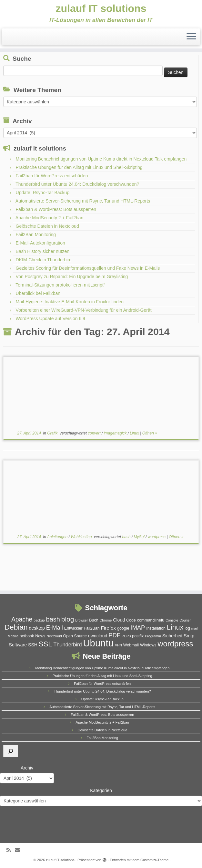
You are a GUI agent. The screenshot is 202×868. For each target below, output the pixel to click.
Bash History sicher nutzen (43, 251)
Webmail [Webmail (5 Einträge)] (131, 645)
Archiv (27, 768)
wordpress (157, 537)
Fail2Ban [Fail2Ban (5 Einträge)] (92, 628)
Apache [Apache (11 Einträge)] (22, 619)
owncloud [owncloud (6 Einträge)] (98, 636)
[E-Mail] (19, 850)
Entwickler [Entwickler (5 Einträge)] (73, 628)
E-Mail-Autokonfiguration (40, 243)
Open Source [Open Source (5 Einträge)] (75, 636)
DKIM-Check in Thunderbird (44, 260)
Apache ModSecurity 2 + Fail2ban (50, 218)
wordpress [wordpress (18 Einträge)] (175, 644)
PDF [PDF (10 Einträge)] (114, 635)
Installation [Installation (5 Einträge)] (156, 628)
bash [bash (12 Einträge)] (53, 619)
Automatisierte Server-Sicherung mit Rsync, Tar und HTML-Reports (83, 201)
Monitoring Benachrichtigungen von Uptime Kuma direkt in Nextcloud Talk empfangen (101, 159)
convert (95, 433)
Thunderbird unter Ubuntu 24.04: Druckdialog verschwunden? (77, 184)
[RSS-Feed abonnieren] (11, 850)
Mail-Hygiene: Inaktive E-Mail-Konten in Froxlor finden (70, 302)
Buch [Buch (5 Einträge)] (94, 620)
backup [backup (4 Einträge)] (39, 620)
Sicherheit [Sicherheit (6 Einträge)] (172, 636)
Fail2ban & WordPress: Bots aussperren (56, 209)
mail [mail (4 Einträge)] (195, 628)
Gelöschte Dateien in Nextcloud (47, 226)
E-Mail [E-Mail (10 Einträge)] (55, 627)
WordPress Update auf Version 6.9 (50, 319)
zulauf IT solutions (101, 8)
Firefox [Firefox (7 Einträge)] (108, 628)
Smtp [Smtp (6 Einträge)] (189, 636)
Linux (135, 433)
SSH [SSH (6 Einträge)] (33, 645)
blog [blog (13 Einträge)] (68, 619)
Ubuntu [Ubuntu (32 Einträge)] (98, 643)
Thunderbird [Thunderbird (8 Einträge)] (67, 644)
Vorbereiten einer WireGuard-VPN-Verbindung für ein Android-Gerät (84, 310)
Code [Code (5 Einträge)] (131, 620)
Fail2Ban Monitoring (36, 235)
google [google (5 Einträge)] (123, 628)
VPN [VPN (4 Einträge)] (118, 645)
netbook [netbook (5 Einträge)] (27, 636)
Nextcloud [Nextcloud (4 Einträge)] (54, 636)
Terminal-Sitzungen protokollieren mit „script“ (60, 285)
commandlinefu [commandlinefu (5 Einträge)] (151, 620)
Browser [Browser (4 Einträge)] (81, 620)
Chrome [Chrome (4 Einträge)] (106, 620)
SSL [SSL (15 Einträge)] (45, 644)
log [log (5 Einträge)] (187, 628)
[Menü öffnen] (191, 37)
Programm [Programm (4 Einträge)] (153, 636)
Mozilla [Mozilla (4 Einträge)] (13, 636)
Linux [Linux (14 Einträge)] (175, 627)
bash (127, 537)
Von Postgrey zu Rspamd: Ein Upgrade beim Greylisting (72, 277)
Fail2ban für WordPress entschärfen (52, 176)
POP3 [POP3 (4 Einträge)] (126, 636)
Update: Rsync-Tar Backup (43, 193)
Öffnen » (150, 433)
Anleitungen (58, 537)
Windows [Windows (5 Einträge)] (148, 645)
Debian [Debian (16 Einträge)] (16, 627)
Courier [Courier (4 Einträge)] (185, 620)
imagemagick (116, 433)
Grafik (53, 433)
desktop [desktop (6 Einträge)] (37, 628)
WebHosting (82, 537)
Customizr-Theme (154, 860)
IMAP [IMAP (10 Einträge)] (138, 627)
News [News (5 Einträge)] (40, 636)
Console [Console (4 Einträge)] (172, 620)
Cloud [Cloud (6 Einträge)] (119, 620)
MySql (140, 537)
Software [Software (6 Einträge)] (18, 645)
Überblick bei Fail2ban (38, 293)
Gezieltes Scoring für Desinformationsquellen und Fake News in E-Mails (88, 268)
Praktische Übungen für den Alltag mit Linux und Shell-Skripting (79, 167)
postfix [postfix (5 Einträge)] (138, 636)
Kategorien (101, 790)
